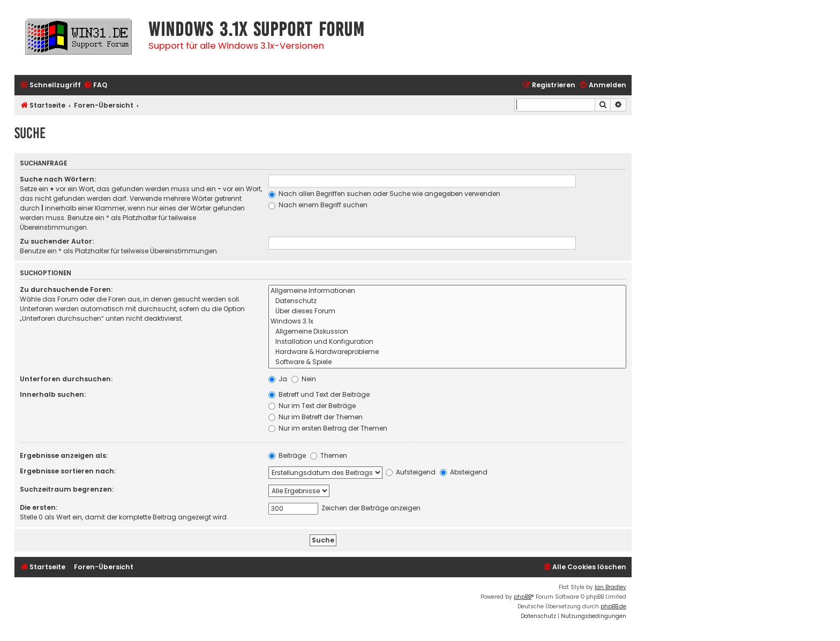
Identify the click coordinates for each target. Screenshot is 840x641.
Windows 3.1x (447, 322)
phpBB (523, 597)
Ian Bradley (610, 587)
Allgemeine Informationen (447, 291)
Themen (329, 455)
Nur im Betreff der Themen (316, 417)
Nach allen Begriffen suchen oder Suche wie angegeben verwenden (384, 194)
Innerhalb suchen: (53, 394)
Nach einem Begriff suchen (318, 205)
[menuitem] (95, 85)
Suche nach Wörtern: (58, 179)
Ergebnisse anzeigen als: (64, 455)
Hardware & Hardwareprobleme (447, 352)
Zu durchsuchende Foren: (66, 289)
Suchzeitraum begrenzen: (67, 489)
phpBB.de (613, 606)
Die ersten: (39, 507)
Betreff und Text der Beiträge (319, 394)
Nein (304, 379)
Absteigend (464, 472)
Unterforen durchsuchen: (66, 379)
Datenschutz (447, 301)
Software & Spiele (447, 362)
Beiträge (287, 455)
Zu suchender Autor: (57, 241)
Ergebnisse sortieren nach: (68, 471)
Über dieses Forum (447, 311)
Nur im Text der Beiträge (312, 406)
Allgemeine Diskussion (447, 332)
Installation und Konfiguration (447, 342)
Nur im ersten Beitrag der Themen (328, 428)
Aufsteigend (411, 472)
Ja (278, 379)
